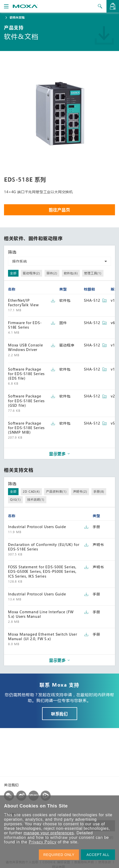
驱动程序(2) (31, 273)
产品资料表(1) (56, 491)
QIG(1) (15, 499)
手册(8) (99, 491)
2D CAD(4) (31, 491)
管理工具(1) (93, 273)
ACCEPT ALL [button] (98, 855)
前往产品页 (59, 210)
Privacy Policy (42, 842)
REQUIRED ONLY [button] (59, 855)
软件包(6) (71, 273)
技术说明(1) (36, 499)
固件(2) (52, 273)
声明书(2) (80, 491)
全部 (13, 273)
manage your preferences (49, 833)
